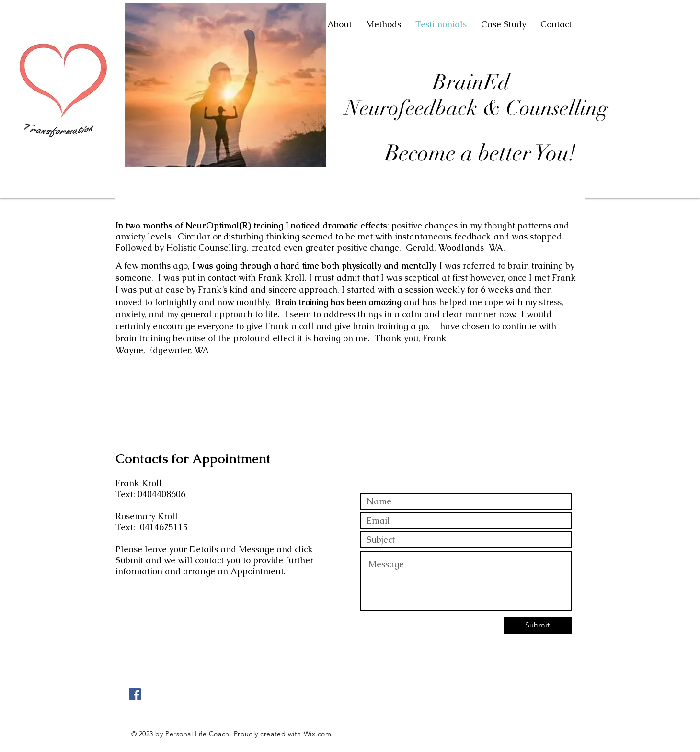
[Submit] (538, 625)
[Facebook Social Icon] (135, 694)
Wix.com (318, 734)
